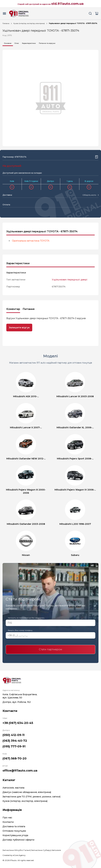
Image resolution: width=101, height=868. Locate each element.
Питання (29, 309)
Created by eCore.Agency (14, 855)
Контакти (8, 822)
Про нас (7, 818)
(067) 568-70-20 (15, 759)
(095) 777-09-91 (14, 746)
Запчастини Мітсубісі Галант (16, 850)
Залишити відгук (19, 328)
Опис (17, 43)
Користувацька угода (15, 835)
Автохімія (56, 850)
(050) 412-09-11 (14, 735)
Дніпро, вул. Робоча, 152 (17, 702)
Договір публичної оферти (18, 840)
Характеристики (29, 43)
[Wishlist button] (97, 157)
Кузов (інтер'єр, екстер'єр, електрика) (29, 23)
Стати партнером (50, 649)
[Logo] (19, 13)
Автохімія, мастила (13, 788)
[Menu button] (4, 13)
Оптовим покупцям (14, 831)
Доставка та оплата (14, 826)
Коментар (13, 309)
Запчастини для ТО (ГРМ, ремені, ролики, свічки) (31, 797)
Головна (6, 23)
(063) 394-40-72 (15, 741)
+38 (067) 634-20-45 (18, 723)
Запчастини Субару (41, 850)
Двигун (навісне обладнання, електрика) (27, 792)
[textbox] (89, 195)
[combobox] (90, 195)
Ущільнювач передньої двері (70, 280)
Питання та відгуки (47, 43)
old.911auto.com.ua (67, 4)
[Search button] (90, 13)
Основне (8, 43)
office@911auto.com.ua (20, 771)
